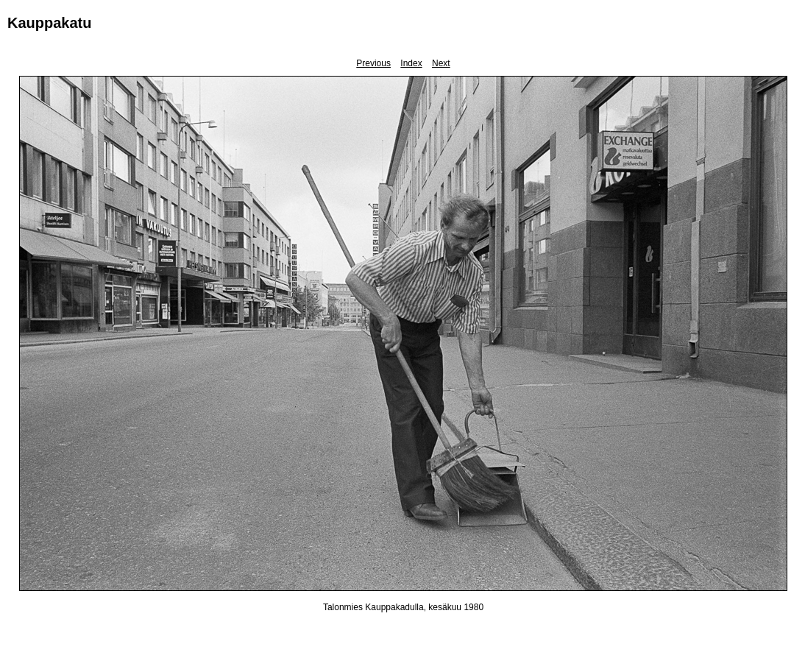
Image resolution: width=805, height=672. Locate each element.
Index (411, 63)
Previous (373, 63)
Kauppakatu (49, 23)
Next (441, 63)
